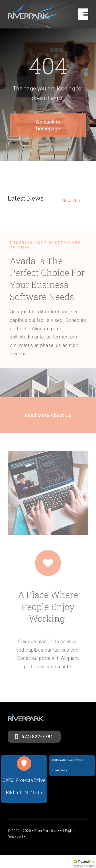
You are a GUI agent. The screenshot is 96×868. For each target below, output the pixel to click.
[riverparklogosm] (29, 12)
